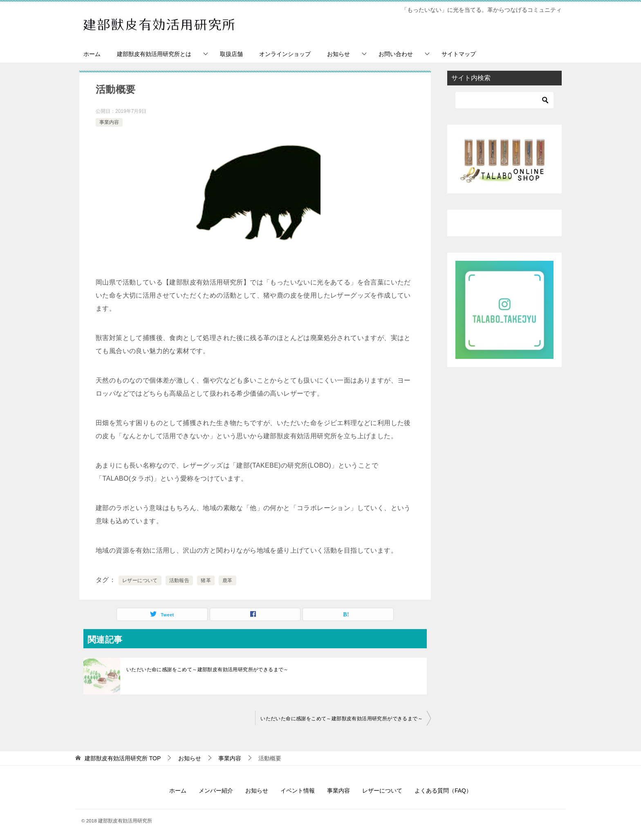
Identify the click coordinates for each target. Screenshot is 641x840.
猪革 (206, 580)
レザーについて (140, 580)
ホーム (92, 54)
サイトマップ (459, 54)
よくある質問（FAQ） (443, 791)
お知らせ (338, 54)
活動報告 (179, 580)
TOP (123, 758)
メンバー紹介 (216, 791)
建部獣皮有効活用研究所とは (154, 54)
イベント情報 (298, 791)
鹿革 (227, 580)
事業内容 (109, 122)
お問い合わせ (396, 54)
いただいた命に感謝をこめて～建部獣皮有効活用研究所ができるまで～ (207, 670)
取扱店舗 (231, 54)
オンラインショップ (285, 54)
